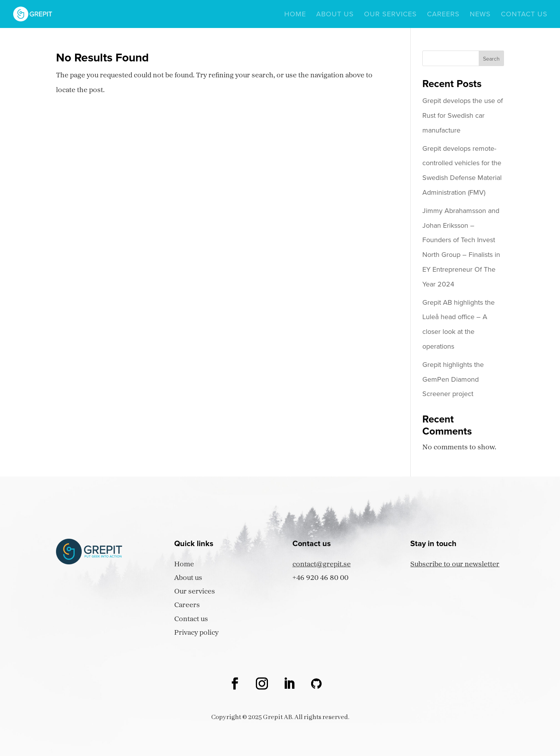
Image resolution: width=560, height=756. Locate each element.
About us (335, 15)
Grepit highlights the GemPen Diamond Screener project (453, 379)
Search (491, 59)
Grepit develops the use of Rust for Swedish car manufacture (463, 115)
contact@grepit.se (322, 565)
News (480, 15)
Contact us (524, 15)
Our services (390, 15)
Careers (443, 15)
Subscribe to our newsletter (455, 565)
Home (295, 15)
